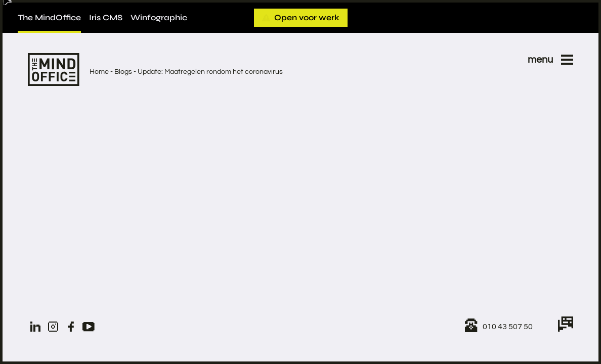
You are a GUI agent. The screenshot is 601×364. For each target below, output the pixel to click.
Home (99, 72)
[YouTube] (89, 327)
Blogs (123, 72)
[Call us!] (499, 326)
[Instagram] (53, 327)
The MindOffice (49, 17)
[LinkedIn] (35, 327)
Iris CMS (106, 17)
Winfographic (159, 17)
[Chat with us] (566, 326)
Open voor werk (301, 17)
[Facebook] (71, 327)
